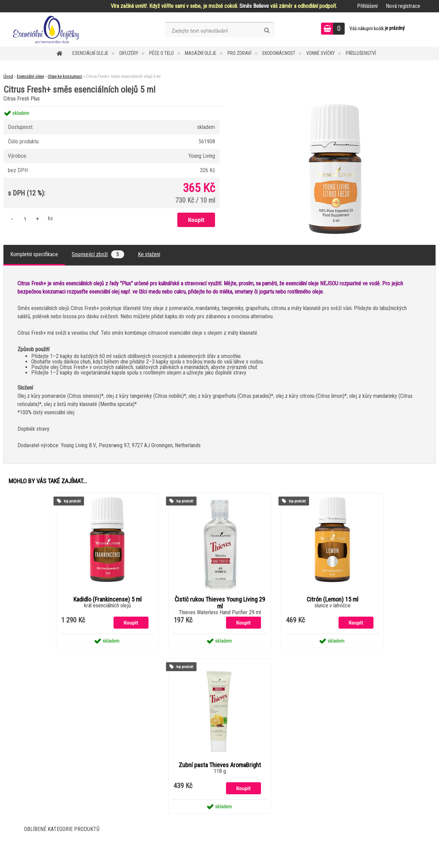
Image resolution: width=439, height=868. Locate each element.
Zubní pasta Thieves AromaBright (220, 765)
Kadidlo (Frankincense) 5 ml (108, 599)
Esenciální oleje (90, 53)
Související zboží (98, 254)
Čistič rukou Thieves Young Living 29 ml (220, 603)
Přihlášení (367, 6)
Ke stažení (149, 254)
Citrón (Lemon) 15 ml (333, 599)
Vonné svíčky (321, 53)
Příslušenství (361, 53)
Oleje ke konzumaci (65, 76)
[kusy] (25, 219)
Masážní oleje (201, 53)
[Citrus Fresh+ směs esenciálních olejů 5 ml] (335, 106)
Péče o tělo (162, 53)
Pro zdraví (239, 53)
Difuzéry (129, 53)
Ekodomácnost (279, 53)
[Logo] (47, 29)
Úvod (8, 76)
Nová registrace (403, 6)
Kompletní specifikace (34, 254)
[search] (267, 31)
